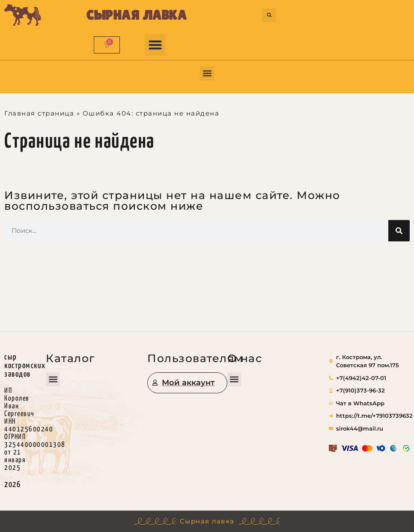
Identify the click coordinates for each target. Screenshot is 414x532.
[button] (269, 15)
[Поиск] (399, 231)
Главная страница (39, 113)
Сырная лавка (137, 15)
